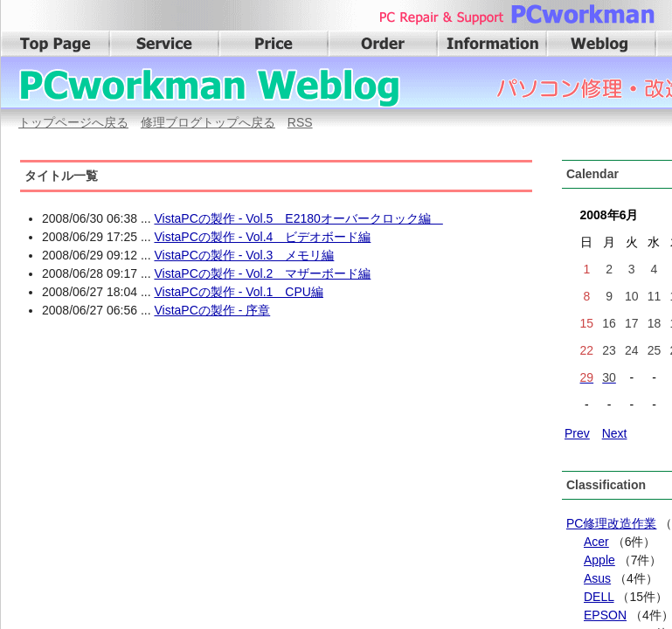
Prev (577, 433)
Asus (597, 578)
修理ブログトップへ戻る (208, 122)
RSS (300, 122)
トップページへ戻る (73, 122)
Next (615, 433)
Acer (596, 542)
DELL (599, 597)
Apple (599, 560)
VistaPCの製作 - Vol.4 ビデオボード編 (262, 237)
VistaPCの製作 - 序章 (212, 310)
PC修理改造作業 (611, 523)
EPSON (605, 615)
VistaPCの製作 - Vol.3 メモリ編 (244, 255)
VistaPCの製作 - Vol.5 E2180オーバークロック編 (298, 218)
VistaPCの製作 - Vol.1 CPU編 (238, 292)
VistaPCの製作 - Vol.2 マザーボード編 (262, 273)
